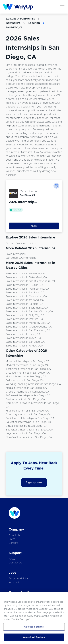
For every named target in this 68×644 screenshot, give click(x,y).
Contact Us (15, 563)
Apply (34, 226)
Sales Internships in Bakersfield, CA (26, 277)
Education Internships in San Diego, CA (29, 422)
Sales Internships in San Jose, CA (25, 342)
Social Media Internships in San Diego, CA (30, 418)
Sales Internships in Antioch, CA (24, 346)
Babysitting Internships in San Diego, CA (29, 430)
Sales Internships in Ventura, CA (24, 319)
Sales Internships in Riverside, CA (25, 274)
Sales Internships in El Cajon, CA (25, 285)
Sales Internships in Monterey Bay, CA (28, 323)
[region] (34, 618)
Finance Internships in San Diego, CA (27, 411)
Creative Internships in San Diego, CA (28, 373)
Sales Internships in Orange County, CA (29, 327)
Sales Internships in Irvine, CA (23, 334)
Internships (13, 23)
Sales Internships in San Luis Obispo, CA (29, 312)
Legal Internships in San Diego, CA (26, 434)
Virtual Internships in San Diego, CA (27, 426)
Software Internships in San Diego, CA (28, 396)
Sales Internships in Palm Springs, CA (27, 289)
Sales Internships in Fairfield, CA (25, 304)
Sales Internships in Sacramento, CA (27, 308)
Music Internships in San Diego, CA (26, 377)
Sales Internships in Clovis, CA (23, 338)
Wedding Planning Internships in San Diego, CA (33, 384)
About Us (14, 535)
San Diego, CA (14, 27)
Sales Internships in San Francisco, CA (28, 331)
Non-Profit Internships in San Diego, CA (29, 437)
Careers (13, 543)
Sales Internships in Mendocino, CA (26, 296)
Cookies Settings (34, 627)
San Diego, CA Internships (21, 258)
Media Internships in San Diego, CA (26, 388)
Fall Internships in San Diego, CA (25, 380)
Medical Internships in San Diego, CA (27, 365)
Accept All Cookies (34, 637)
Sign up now (34, 483)
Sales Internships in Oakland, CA (25, 300)
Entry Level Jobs (18, 579)
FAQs (12, 559)
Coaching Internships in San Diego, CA (28, 415)
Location (34, 23)
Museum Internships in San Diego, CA (28, 361)
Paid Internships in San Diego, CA (25, 399)
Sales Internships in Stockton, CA (25, 293)
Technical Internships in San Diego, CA (28, 369)
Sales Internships (16, 254)
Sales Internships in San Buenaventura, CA (31, 281)
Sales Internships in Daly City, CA (25, 315)
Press (12, 539)
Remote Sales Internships (21, 243)
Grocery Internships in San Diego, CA (27, 392)
